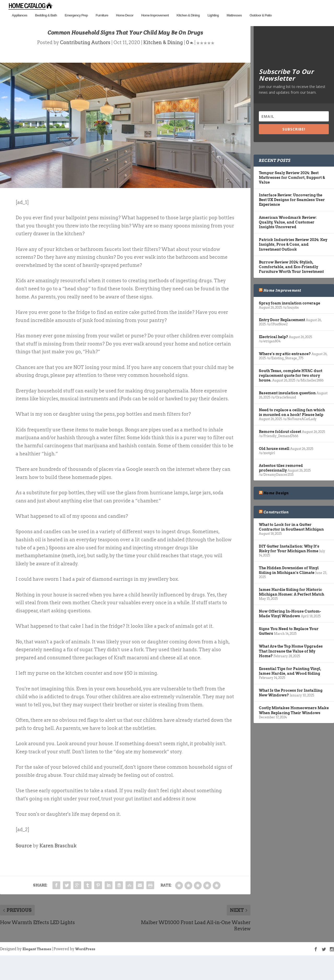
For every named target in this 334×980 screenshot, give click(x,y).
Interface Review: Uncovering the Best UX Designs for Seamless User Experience (292, 220)
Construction (276, 532)
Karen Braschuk (58, 866)
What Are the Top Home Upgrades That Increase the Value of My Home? (291, 672)
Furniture (102, 23)
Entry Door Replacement (282, 341)
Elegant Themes (37, 969)
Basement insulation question (287, 414)
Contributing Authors (85, 63)
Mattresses (234, 23)
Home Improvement (155, 23)
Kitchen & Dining (188, 23)
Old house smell (274, 469)
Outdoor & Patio (261, 23)
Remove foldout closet (280, 452)
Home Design (276, 514)
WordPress (85, 969)
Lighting (213, 23)
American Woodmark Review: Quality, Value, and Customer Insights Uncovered (288, 243)
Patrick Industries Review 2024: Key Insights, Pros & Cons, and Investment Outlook (293, 265)
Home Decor (125, 23)
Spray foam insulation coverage (290, 324)
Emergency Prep (76, 23)
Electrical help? (273, 357)
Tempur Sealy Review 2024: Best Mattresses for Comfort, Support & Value (292, 198)
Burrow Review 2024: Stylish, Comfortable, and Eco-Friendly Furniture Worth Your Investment (291, 287)
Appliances (19, 23)
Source (24, 866)
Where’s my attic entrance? (285, 374)
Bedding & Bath (46, 23)
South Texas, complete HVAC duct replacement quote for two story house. (291, 396)
